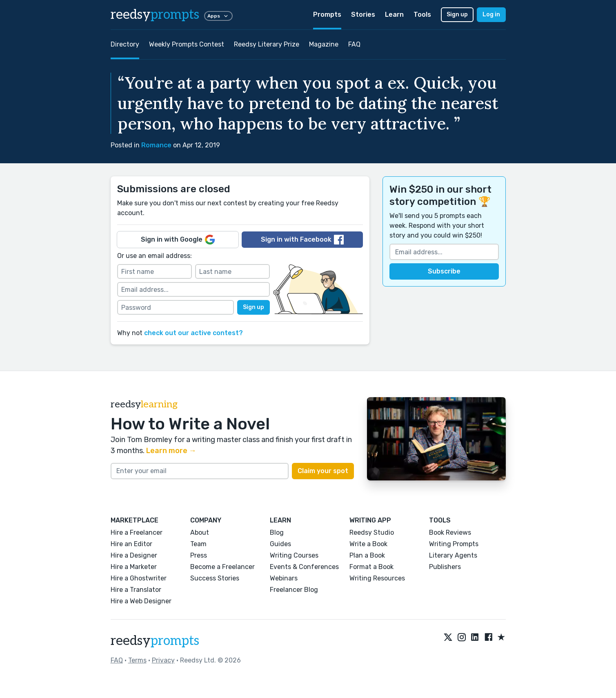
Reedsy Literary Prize (267, 44)
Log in (491, 14)
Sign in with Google (178, 240)
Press (199, 555)
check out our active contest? (193, 333)
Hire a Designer (134, 555)
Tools (422, 14)
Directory (125, 44)
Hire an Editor (131, 544)
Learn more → (171, 451)
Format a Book (371, 567)
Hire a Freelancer (137, 532)
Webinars (284, 578)
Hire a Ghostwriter (139, 578)
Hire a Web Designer (141, 601)
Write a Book (368, 544)
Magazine (324, 44)
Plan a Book (367, 555)
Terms (137, 660)
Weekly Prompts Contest (187, 44)
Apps (218, 16)
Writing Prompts (454, 544)
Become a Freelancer (222, 567)
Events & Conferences (304, 567)
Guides (280, 544)
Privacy (163, 660)
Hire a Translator (136, 590)
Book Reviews (450, 532)
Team (198, 544)
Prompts (327, 14)
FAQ (354, 44)
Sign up (457, 14)
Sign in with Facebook (302, 240)
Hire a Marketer (134, 567)
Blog (277, 532)
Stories (363, 14)
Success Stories (215, 578)
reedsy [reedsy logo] (155, 15)
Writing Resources (377, 578)
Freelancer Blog (294, 590)
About (200, 532)
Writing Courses (294, 555)
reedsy (155, 641)
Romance (156, 145)
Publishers (445, 567)
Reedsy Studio (372, 532)
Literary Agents (453, 555)
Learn (394, 14)
